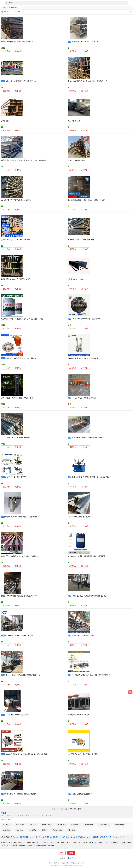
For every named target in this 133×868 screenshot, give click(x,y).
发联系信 (6, 51)
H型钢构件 (75, 825)
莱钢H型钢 (62, 825)
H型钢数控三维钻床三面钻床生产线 (19, 635)
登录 (62, 853)
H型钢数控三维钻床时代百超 (83, 635)
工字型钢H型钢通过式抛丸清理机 (18, 715)
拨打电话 (18, 51)
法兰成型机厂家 (68, 837)
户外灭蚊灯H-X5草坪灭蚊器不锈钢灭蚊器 (17, 398)
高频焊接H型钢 (104, 825)
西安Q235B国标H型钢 (76, 160)
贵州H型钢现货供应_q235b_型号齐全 (16, 240)
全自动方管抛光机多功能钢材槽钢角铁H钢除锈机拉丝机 (27, 754)
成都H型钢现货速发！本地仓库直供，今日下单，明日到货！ (25, 160)
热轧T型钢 (71, 830)
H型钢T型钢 (89, 825)
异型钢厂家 (57, 837)
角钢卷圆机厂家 (122, 837)
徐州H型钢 (5, 121)
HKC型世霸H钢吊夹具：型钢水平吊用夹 (83, 754)
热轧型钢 (33, 825)
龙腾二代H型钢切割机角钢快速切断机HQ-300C (19, 596)
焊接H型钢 (20, 825)
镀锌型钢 (19, 830)
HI (18, 815)
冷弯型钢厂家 (26, 837)
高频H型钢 (7, 830)
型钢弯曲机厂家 (109, 837)
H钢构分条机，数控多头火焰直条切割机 (21, 794)
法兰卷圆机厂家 (95, 837)
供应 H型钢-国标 (74, 121)
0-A (2, 815)
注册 (71, 853)
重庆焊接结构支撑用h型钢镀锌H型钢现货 (17, 42)
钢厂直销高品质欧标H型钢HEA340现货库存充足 (86, 200)
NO (29, 815)
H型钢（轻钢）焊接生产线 (16, 477)
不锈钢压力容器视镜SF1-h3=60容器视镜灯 (22, 358)
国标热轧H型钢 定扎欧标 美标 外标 (81, 240)
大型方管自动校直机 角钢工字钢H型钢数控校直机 (91, 675)
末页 (79, 809)
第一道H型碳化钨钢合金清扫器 (84, 398)
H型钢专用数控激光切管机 (82, 794)
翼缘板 (44, 830)
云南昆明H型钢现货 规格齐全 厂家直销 (16, 200)
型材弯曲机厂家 (82, 837)
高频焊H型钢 (57, 830)
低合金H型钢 (120, 825)
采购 (130, 692)
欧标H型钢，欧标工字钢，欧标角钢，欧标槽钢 (19, 556)
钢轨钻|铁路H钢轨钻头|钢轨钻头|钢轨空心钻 (22, 517)
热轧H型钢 (7, 825)
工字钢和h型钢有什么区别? (78, 715)
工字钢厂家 (36, 837)
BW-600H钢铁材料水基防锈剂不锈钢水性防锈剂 (86, 556)
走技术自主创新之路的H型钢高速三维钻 (21, 81)
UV (43, 815)
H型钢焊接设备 (47, 825)
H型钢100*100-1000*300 (77, 279)
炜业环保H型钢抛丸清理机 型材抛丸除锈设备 (23, 675)
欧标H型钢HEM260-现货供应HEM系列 (16, 279)
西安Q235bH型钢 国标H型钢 (79, 517)
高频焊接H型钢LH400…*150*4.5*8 (85, 42)
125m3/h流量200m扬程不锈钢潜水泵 (86, 319)
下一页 (73, 809)
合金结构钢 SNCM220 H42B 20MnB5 (15, 438)
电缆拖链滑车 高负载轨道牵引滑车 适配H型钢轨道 (91, 477)
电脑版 (70, 858)
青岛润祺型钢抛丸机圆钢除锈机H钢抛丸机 (88, 438)
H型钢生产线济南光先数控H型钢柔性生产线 (89, 596)
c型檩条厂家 (47, 837)
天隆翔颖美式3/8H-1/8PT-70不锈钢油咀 (83, 358)
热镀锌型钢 (32, 830)
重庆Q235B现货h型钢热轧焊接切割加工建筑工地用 (87, 81)
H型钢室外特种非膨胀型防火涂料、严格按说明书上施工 (23, 319)
